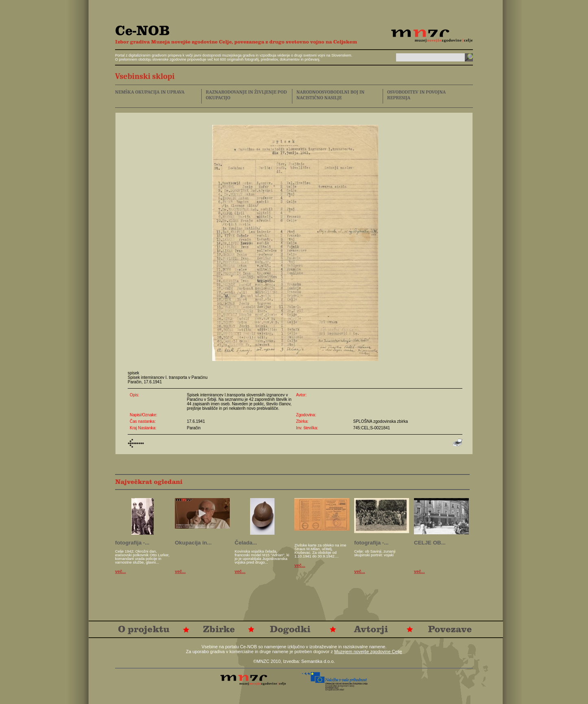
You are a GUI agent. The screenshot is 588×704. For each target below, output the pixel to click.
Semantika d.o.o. (318, 661)
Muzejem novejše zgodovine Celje (368, 652)
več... (121, 571)
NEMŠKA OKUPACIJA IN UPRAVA (150, 92)
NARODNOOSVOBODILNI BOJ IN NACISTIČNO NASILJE (330, 95)
